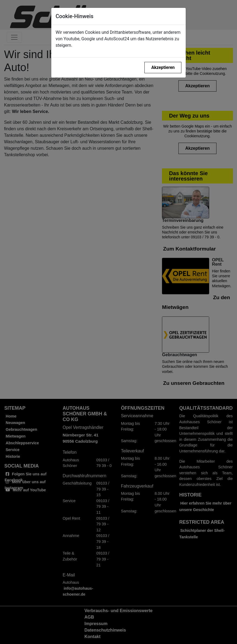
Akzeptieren (163, 67)
